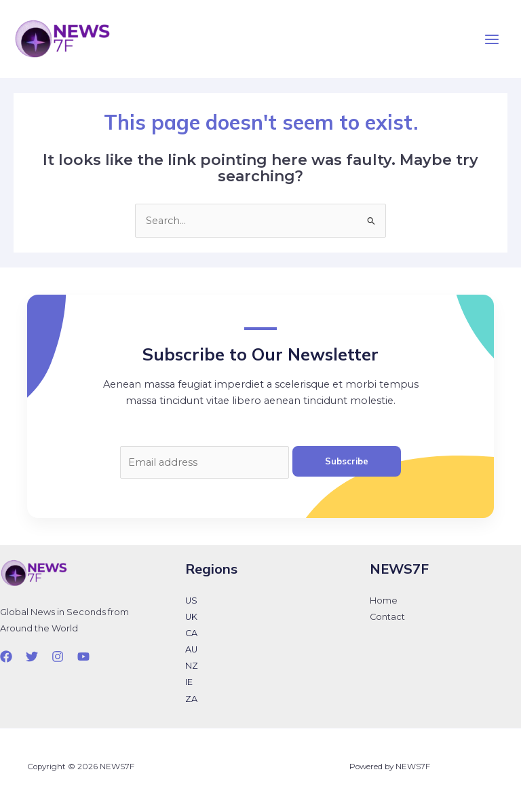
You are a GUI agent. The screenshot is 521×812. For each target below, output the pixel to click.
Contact (387, 617)
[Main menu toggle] (492, 39)
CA (191, 633)
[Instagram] (58, 657)
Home (384, 601)
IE (189, 682)
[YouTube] (83, 657)
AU (191, 649)
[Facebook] (6, 657)
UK (191, 617)
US (191, 601)
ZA (191, 699)
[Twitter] (32, 657)
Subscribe (347, 461)
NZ (192, 666)
